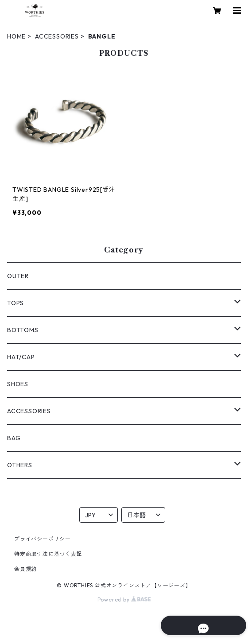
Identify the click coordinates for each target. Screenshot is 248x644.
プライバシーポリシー (43, 539)
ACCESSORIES (57, 36)
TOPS (15, 303)
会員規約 (25, 569)
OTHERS (20, 465)
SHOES (18, 384)
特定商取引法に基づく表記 (48, 554)
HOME (16, 36)
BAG (14, 438)
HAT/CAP (21, 357)
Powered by (124, 599)
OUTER (18, 276)
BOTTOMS (23, 330)
